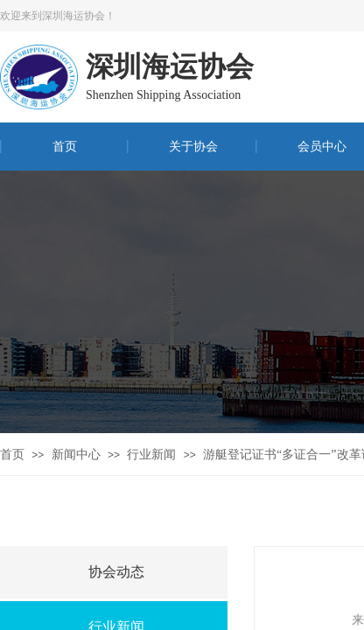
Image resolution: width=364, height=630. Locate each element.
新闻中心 (76, 455)
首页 (65, 147)
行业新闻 (151, 455)
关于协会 (193, 147)
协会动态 (116, 572)
